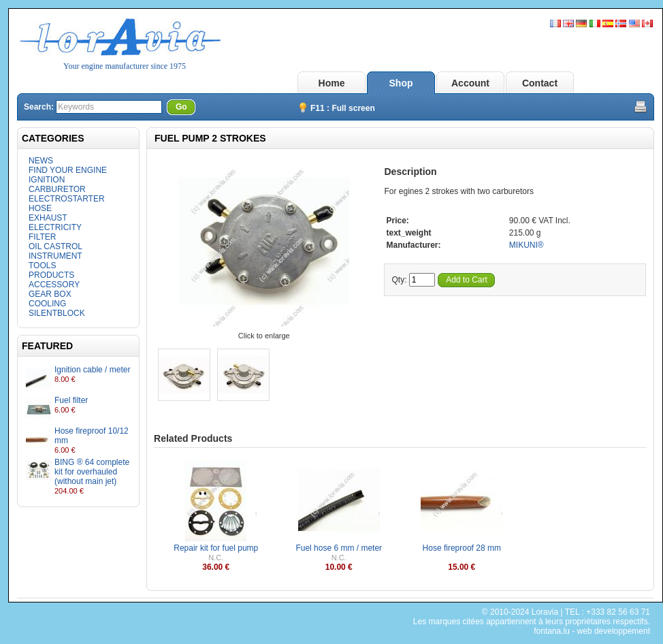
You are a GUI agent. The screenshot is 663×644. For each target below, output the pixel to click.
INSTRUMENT (55, 256)
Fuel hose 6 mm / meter (339, 548)
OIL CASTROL (55, 246)
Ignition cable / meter (92, 370)
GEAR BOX (50, 294)
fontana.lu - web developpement (592, 631)
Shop (401, 83)
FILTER (42, 237)
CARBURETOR (57, 189)
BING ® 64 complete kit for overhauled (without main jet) (92, 472)
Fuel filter (71, 400)
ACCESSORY (54, 285)
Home (332, 83)
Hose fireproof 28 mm (462, 548)
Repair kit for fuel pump (216, 548)
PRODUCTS (51, 275)
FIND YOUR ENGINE (68, 170)
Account (470, 83)
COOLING (47, 304)
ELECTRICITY (55, 227)
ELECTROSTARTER (67, 199)
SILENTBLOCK (57, 313)
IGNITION (47, 180)
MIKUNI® (527, 245)
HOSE (40, 208)
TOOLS (42, 265)
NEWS (41, 161)
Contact (540, 83)
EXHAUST (48, 218)
